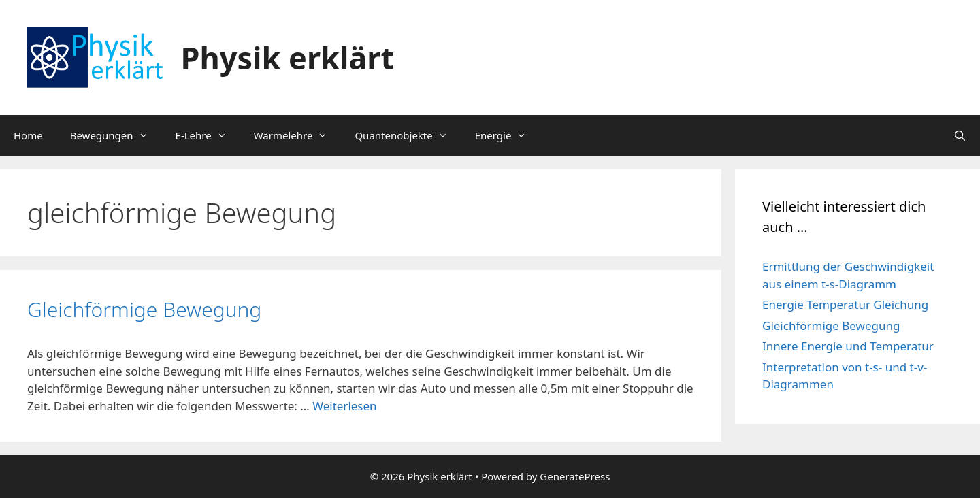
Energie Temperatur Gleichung (845, 304)
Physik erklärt (288, 57)
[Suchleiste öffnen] (960, 135)
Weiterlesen (344, 406)
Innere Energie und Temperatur (848, 346)
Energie (508, 135)
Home (28, 135)
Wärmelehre (298, 135)
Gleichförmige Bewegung (144, 309)
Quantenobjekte (408, 135)
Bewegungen (116, 135)
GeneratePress (575, 476)
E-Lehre (208, 135)
